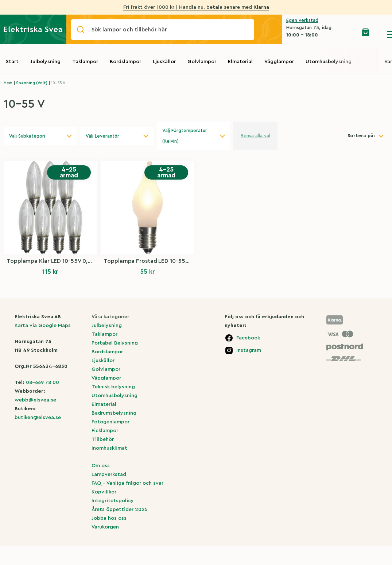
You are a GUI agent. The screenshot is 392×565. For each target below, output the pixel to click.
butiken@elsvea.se (38, 418)
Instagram (249, 350)
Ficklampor (105, 431)
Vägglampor (279, 62)
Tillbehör (103, 439)
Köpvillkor (104, 492)
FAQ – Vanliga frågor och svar (127, 483)
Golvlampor (202, 62)
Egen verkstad (302, 20)
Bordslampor (125, 62)
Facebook (248, 338)
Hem (8, 83)
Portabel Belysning (115, 343)
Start (12, 62)
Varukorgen (105, 527)
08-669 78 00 (42, 383)
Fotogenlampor (110, 422)
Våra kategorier (110, 317)
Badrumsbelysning (114, 413)
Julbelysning (45, 62)
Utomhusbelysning (329, 62)
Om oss (101, 466)
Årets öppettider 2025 (120, 510)
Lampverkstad (109, 474)
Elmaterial (240, 62)
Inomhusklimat (109, 448)
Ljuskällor (164, 62)
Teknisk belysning (113, 387)
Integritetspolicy (113, 501)
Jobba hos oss (109, 518)
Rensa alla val (255, 136)
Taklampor (85, 62)
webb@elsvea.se (35, 400)
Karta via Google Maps (43, 326)
